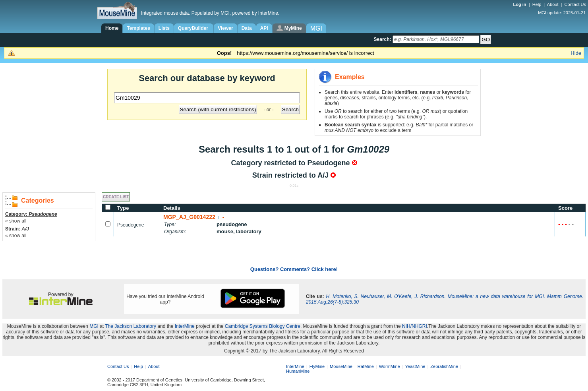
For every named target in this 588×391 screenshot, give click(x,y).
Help (537, 4)
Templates (138, 28)
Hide (576, 53)
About (553, 4)
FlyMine (317, 366)
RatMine (366, 366)
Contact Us (575, 4)
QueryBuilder (194, 28)
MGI (94, 326)
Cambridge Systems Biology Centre (263, 326)
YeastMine (415, 366)
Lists (164, 28)
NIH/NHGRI (415, 326)
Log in (520, 4)
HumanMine (298, 371)
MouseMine (341, 366)
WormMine (390, 366)
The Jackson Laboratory (131, 326)
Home (112, 28)
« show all (16, 221)
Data (247, 28)
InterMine (185, 326)
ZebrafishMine (444, 366)
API (264, 28)
